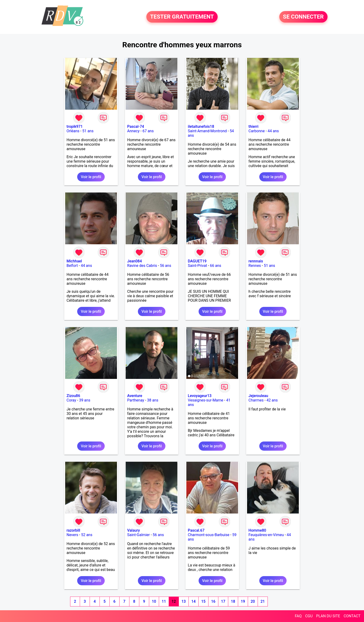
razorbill (73, 530)
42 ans (272, 400)
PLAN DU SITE (328, 616)
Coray (71, 400)
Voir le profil (91, 177)
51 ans (88, 131)
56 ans (166, 266)
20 (253, 601)
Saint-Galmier (139, 535)
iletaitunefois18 (201, 126)
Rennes (255, 266)
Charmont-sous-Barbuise (208, 535)
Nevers (72, 535)
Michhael (74, 261)
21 (263, 601)
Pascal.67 (196, 530)
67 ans (148, 131)
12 (174, 601)
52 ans (87, 535)
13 (184, 601)
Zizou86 (73, 396)
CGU (309, 616)
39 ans (85, 400)
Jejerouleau (258, 396)
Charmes (256, 400)
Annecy (134, 131)
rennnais (256, 261)
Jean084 (135, 261)
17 (223, 601)
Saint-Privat (197, 266)
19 (243, 601)
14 (193, 601)
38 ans (153, 400)
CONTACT (352, 616)
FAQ (298, 616)
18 (233, 601)
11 (164, 601)
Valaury (134, 530)
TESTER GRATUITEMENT (182, 17)
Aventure (135, 396)
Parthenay (136, 400)
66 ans (216, 266)
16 (213, 601)
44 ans (273, 131)
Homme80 (257, 530)
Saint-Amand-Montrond (207, 131)
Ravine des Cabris (142, 266)
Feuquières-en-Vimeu (266, 535)
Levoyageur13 (200, 396)
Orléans (73, 131)
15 (203, 601)
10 (154, 601)
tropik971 (75, 126)
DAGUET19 (197, 261)
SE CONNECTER (303, 17)
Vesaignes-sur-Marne (206, 400)
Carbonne (257, 131)
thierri (253, 126)
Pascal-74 (136, 126)
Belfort (72, 266)
